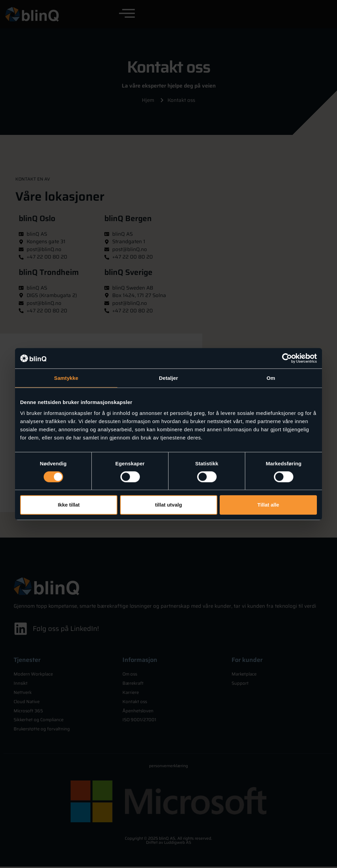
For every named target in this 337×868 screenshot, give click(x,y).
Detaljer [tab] (168, 378)
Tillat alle (268, 505)
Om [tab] (271, 378)
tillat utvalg (168, 505)
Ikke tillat (69, 505)
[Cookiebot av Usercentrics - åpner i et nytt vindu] (287, 358)
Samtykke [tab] (66, 378)
